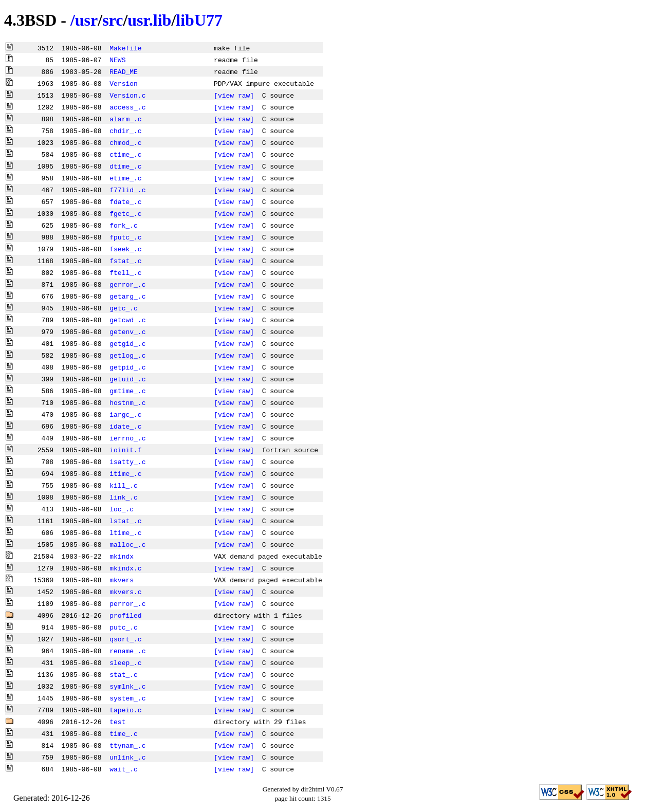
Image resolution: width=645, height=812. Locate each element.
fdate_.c (125, 201)
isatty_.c (127, 462)
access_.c (127, 107)
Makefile (125, 48)
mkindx (122, 556)
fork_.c (124, 225)
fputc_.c (125, 237)
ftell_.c (125, 272)
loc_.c (122, 509)
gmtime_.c (127, 391)
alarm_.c (125, 119)
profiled (125, 615)
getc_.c (124, 308)
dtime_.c (125, 166)
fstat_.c (125, 261)
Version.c (127, 95)
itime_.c (125, 473)
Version (124, 83)
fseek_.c (125, 249)
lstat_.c (125, 521)
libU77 (199, 20)
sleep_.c (125, 662)
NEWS (117, 60)
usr (86, 20)
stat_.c (124, 674)
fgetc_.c (125, 213)
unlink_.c (127, 757)
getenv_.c (127, 331)
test (117, 722)
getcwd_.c (127, 320)
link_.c (124, 497)
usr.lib (149, 20)
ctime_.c (125, 154)
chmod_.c (125, 142)
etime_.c (125, 178)
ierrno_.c (127, 438)
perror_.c (127, 603)
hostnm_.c (127, 402)
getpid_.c (127, 367)
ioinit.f (125, 450)
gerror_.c (127, 284)
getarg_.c (127, 296)
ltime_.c (125, 532)
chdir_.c (125, 131)
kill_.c (124, 485)
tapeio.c (125, 710)
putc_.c (124, 627)
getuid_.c (127, 379)
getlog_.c (127, 355)
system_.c (127, 698)
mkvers (122, 580)
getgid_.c (127, 343)
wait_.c (124, 769)
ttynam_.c (127, 745)
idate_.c (125, 426)
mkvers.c (125, 592)
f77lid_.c (127, 190)
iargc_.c (125, 414)
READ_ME (124, 71)
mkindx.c (125, 568)
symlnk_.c (127, 686)
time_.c (124, 733)
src (113, 20)
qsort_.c (125, 639)
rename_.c (127, 651)
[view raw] (234, 95)
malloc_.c (127, 544)
